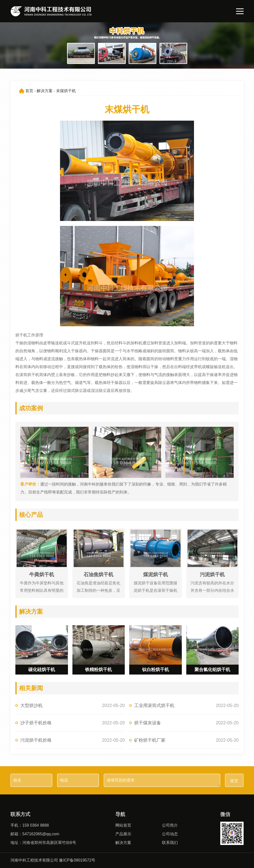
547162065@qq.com (41, 834)
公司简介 (170, 825)
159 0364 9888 (36, 825)
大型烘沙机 (32, 705)
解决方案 (45, 91)
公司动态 (170, 834)
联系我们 (170, 843)
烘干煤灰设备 (148, 723)
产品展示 (123, 834)
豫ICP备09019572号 (77, 860)
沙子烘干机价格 (36, 723)
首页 (29, 91)
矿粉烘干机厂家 (150, 740)
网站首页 (123, 825)
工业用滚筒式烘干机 (154, 705)
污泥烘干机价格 (36, 740)
